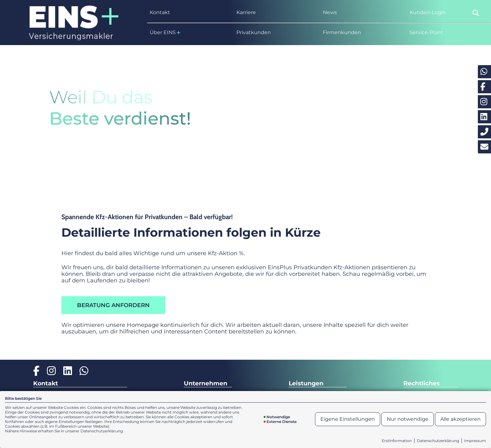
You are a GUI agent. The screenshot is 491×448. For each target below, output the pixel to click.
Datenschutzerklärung (438, 441)
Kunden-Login (428, 12)
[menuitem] (189, 13)
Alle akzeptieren (460, 419)
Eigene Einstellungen (348, 419)
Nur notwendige (408, 419)
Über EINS (165, 33)
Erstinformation (397, 441)
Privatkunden (254, 32)
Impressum (475, 441)
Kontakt (160, 12)
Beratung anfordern (113, 305)
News (330, 12)
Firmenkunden (342, 32)
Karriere (246, 12)
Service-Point (426, 32)
